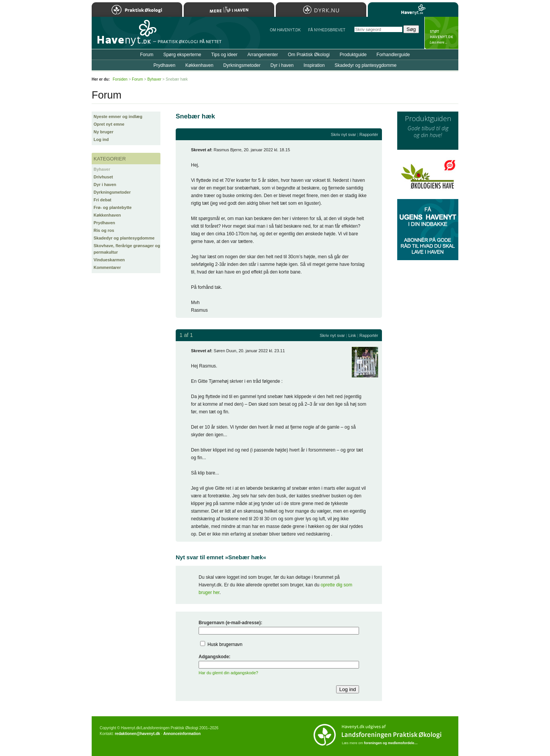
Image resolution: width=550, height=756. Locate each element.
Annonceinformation (182, 734)
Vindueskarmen (109, 260)
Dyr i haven (105, 185)
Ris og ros (104, 230)
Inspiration (314, 65)
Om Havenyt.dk (285, 30)
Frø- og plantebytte (113, 207)
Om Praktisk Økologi (309, 55)
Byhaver (102, 169)
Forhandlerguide (393, 55)
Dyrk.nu (321, 10)
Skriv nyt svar (343, 134)
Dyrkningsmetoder (112, 192)
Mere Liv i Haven (229, 10)
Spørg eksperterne (182, 55)
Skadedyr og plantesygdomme (124, 238)
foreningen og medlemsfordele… (391, 743)
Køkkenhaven (107, 215)
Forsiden (120, 79)
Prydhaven (104, 223)
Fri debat (102, 200)
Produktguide (353, 55)
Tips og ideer (224, 55)
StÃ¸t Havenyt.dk (441, 33)
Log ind (101, 139)
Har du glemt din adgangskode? (228, 673)
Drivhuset (103, 177)
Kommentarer (107, 267)
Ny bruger (104, 132)
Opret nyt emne (109, 124)
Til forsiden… (125, 36)
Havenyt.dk (413, 10)
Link (352, 335)
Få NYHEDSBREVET (327, 30)
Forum (147, 55)
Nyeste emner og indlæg (118, 117)
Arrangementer (263, 55)
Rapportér (369, 134)
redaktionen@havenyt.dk (137, 734)
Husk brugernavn (225, 644)
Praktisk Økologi (137, 10)
